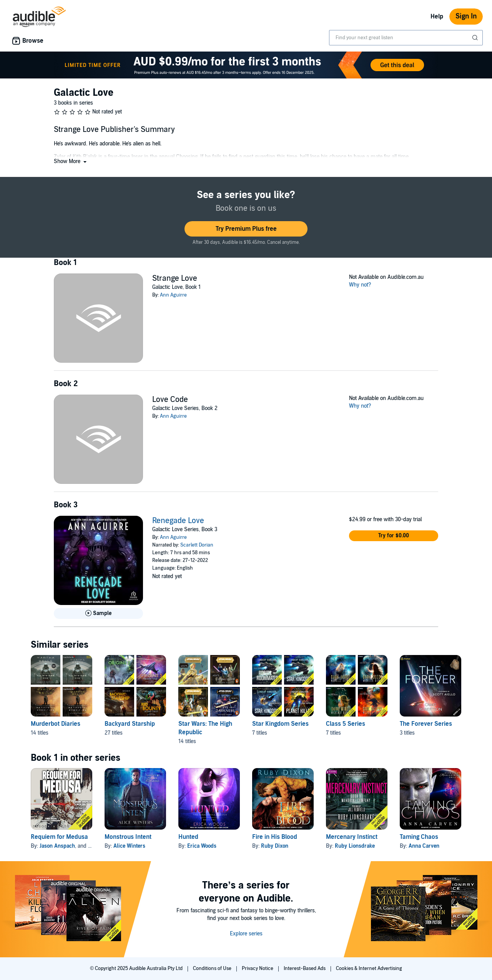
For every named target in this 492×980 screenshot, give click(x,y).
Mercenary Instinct (352, 837)
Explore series (246, 934)
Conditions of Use (213, 968)
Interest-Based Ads (305, 968)
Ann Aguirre (173, 295)
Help (437, 17)
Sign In (466, 16)
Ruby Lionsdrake (355, 846)
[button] (71, 161)
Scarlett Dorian (197, 545)
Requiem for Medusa (59, 837)
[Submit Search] (476, 38)
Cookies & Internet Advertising (369, 968)
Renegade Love (178, 521)
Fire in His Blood (275, 837)
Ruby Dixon (275, 846)
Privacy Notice (258, 968)
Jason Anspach (57, 846)
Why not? (360, 285)
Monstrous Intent (128, 837)
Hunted (188, 837)
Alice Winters (129, 846)
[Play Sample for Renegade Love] (98, 613)
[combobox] (406, 38)
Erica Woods (202, 846)
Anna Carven (424, 846)
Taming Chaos (419, 837)
